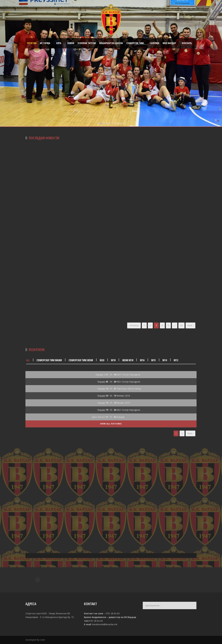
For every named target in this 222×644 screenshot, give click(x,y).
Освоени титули (87, 43)
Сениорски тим (135, 43)
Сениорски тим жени (81, 360)
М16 (142, 360)
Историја (45, 43)
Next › (190, 325)
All (28, 360)
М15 (153, 360)
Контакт (186, 43)
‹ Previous (134, 325)
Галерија (154, 43)
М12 (176, 360)
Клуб (59, 43)
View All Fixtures (111, 424)
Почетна (32, 43)
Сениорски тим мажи (49, 360)
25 (181, 325)
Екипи (71, 43)
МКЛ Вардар (169, 43)
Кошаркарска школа (111, 43)
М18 (113, 360)
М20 (102, 360)
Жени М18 (128, 360)
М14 (165, 360)
